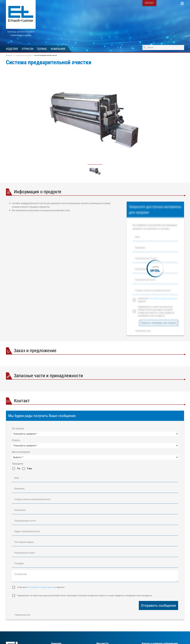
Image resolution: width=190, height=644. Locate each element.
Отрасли (28, 49)
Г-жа (29, 469)
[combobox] (163, 48)
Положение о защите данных (162, 298)
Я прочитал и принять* (157, 300)
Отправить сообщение (159, 605)
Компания (58, 49)
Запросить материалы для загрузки (159, 323)
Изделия (12, 49)
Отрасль (16, 440)
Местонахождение (21, 452)
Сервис (42, 49)
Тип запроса (18, 429)
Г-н (19, 469)
